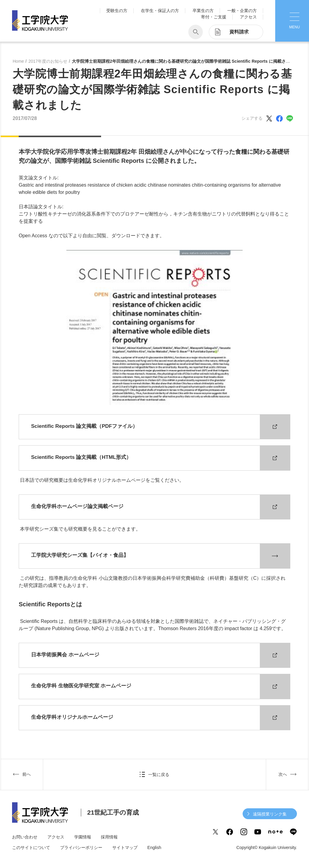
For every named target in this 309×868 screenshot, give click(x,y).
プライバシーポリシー (81, 847)
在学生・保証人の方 (160, 11)
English (154, 847)
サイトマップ (125, 847)
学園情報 (83, 837)
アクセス (248, 17)
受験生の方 (117, 11)
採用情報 (109, 837)
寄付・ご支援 (214, 17)
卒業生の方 (203, 11)
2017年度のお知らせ (48, 61)
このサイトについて (31, 847)
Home (18, 61)
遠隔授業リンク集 (270, 814)
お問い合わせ (25, 837)
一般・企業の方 (242, 11)
